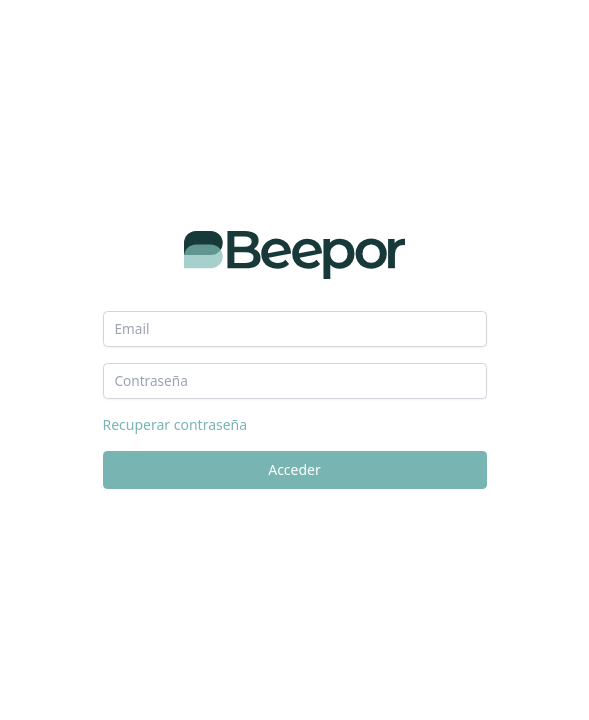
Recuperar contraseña (175, 424)
